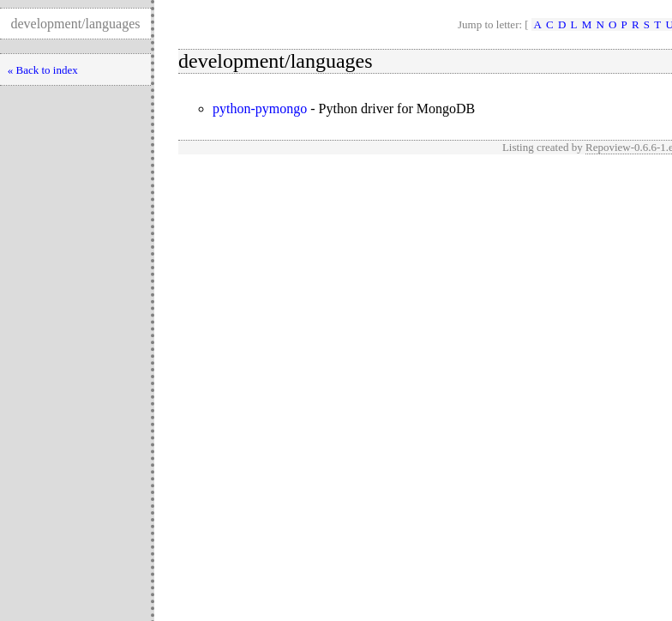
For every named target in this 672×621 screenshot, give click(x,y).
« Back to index (43, 70)
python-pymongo (260, 109)
